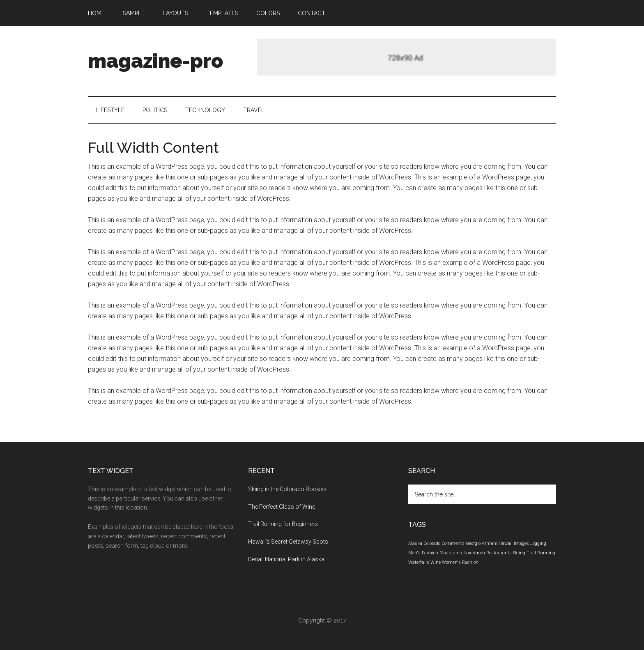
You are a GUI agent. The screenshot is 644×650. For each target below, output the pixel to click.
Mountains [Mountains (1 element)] (451, 553)
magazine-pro (155, 61)
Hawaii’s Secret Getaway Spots (288, 542)
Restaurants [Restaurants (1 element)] (499, 553)
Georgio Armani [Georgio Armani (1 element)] (482, 543)
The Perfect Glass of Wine (282, 507)
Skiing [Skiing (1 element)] (519, 553)
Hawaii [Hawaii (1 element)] (506, 543)
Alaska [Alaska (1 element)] (415, 543)
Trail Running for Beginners (283, 524)
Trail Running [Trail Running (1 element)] (541, 553)
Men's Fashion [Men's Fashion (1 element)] (423, 553)
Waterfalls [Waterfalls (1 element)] (419, 562)
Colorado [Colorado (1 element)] (432, 543)
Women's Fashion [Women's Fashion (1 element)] (460, 562)
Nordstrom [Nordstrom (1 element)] (474, 553)
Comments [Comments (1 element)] (453, 543)
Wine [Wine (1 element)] (436, 562)
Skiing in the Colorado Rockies (287, 489)
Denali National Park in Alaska (286, 559)
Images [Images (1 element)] (521, 543)
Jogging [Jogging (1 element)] (538, 543)
